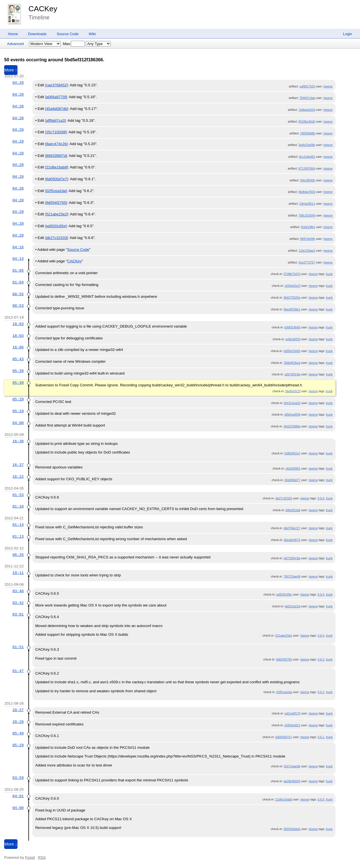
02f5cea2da (284, 692)
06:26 (18, 555)
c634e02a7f (292, 286)
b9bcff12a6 (293, 510)
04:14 (18, 259)
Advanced (15, 44)
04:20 (18, 83)
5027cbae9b (292, 766)
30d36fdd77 (292, 480)
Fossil (30, 857)
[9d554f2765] (56, 203)
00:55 (18, 294)
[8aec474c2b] (56, 144)
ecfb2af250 (293, 339)
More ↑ (11, 70)
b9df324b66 (292, 327)
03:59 (18, 778)
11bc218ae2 (307, 251)
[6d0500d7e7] (57, 179)
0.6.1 (321, 737)
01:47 (18, 671)
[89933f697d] (56, 156)
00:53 (18, 306)
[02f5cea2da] (56, 191)
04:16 (18, 247)
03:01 (18, 614)
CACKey (43, 9)
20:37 (18, 710)
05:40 (18, 733)
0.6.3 (321, 659)
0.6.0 (321, 799)
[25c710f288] (56, 132)
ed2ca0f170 (292, 713)
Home (13, 34)
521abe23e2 (284, 635)
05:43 (18, 359)
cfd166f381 (293, 468)
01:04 (18, 282)
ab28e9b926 (292, 781)
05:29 (18, 399)
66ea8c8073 (292, 540)
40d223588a (292, 426)
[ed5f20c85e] (56, 226)
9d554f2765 (284, 659)
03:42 (18, 603)
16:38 (18, 441)
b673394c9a (292, 558)
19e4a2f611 (307, 204)
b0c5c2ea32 (292, 403)
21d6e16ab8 (284, 799)
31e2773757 (307, 262)
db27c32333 (284, 498)
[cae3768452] (56, 85)
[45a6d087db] (57, 109)
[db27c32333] (56, 238)
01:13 (18, 536)
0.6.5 (321, 594)
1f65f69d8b (308, 133)
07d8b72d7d (292, 274)
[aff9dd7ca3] (55, 120)
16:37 (18, 465)
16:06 (18, 347)
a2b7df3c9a (292, 374)
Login (347, 34)
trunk (329, 274)
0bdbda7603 (307, 192)
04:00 (18, 423)
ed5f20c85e (284, 594)
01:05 (18, 270)
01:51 (18, 647)
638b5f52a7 (292, 453)
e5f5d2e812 (292, 725)
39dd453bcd (292, 363)
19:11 (18, 573)
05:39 (18, 371)
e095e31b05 (292, 351)
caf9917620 (307, 86)
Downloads (37, 34)
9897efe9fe (308, 239)
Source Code (68, 34)
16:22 (18, 477)
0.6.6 (321, 498)
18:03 (18, 324)
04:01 (18, 796)
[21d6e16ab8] (57, 167)
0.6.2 (321, 692)
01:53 (18, 495)
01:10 (18, 506)
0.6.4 (321, 635)
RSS (42, 857)
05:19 (18, 411)
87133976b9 (307, 168)
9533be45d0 (307, 121)
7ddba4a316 (307, 110)
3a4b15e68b (307, 145)
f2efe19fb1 (308, 227)
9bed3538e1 (292, 309)
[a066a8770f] (56, 97)
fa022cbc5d (293, 606)
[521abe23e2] (57, 214)
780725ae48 (292, 576)
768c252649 (307, 215)
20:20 (18, 722)
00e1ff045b (308, 180)
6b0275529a (292, 297)
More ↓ (11, 844)
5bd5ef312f (293, 391)
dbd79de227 (292, 528)
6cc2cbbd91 (307, 157)
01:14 (18, 525)
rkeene (328, 86)
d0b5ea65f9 (292, 414)
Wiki (92, 34)
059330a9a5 (292, 829)
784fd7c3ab (307, 98)
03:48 (18, 591)
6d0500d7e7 (284, 737)
